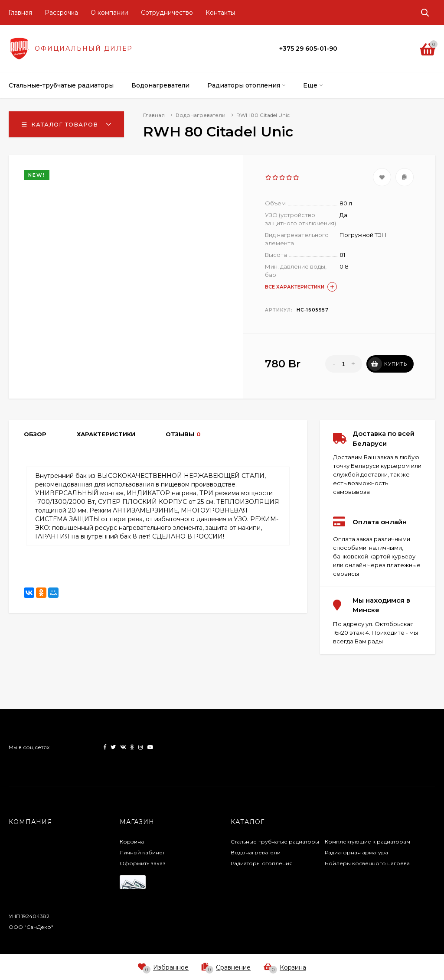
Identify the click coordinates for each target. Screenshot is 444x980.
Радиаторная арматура (356, 852)
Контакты (220, 13)
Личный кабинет (142, 852)
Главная (20, 13)
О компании (109, 13)
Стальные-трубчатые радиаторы (275, 842)
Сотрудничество (167, 13)
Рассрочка (61, 13)
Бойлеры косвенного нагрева (367, 863)
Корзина (132, 842)
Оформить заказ (143, 863)
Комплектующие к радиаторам (367, 842)
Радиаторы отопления (262, 863)
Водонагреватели (256, 852)
